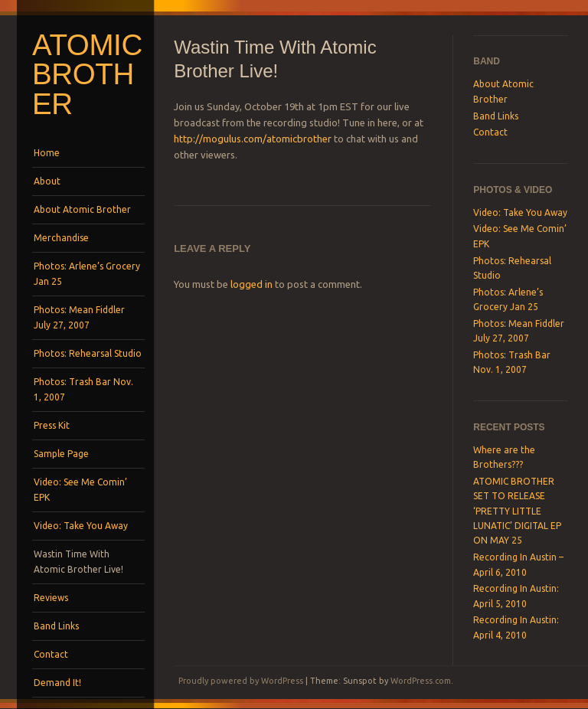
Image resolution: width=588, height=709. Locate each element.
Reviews (51, 598)
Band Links (56, 626)
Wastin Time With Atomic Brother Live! (78, 562)
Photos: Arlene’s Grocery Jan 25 (87, 274)
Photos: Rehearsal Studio (88, 353)
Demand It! (57, 683)
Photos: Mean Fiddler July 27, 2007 (79, 317)
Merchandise (61, 238)
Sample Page (61, 454)
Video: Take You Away (81, 526)
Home (47, 153)
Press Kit (52, 425)
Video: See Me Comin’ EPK (80, 490)
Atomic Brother (87, 74)
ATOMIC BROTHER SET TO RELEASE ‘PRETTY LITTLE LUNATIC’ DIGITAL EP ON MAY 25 (517, 511)
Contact (51, 654)
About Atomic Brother (82, 209)
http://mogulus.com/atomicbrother (253, 139)
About (47, 181)
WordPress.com (421, 681)
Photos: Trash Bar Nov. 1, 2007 (83, 389)
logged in (252, 284)
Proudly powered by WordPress (241, 681)
